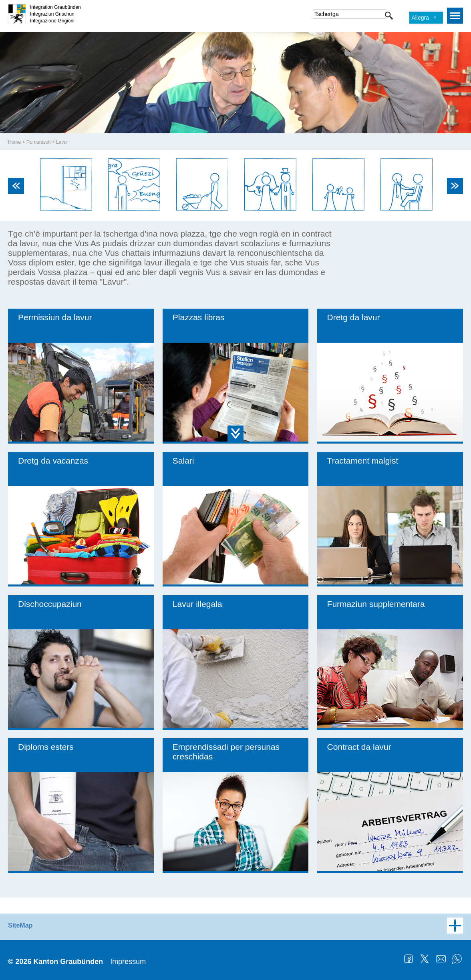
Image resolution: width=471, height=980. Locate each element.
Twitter (425, 959)
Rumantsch (39, 142)
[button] (389, 16)
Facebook (409, 959)
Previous (16, 186)
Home (14, 142)
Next (455, 186)
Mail (441, 959)
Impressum (128, 962)
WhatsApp (457, 959)
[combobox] (349, 14)
